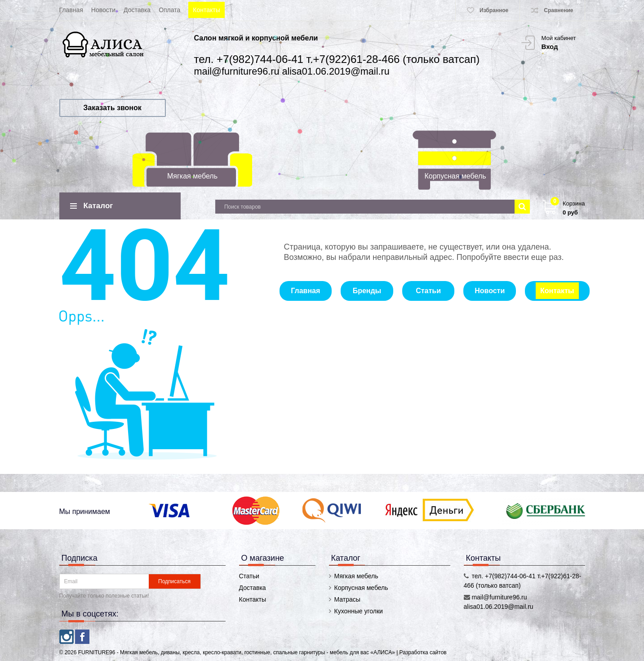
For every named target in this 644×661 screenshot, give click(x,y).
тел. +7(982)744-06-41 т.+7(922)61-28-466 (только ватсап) (337, 59)
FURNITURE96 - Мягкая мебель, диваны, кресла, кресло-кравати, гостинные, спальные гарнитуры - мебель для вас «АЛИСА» (237, 652)
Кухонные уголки (359, 611)
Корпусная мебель (455, 176)
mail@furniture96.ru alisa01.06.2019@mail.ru (292, 71)
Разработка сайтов (423, 652)
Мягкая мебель (192, 176)
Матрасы (347, 599)
